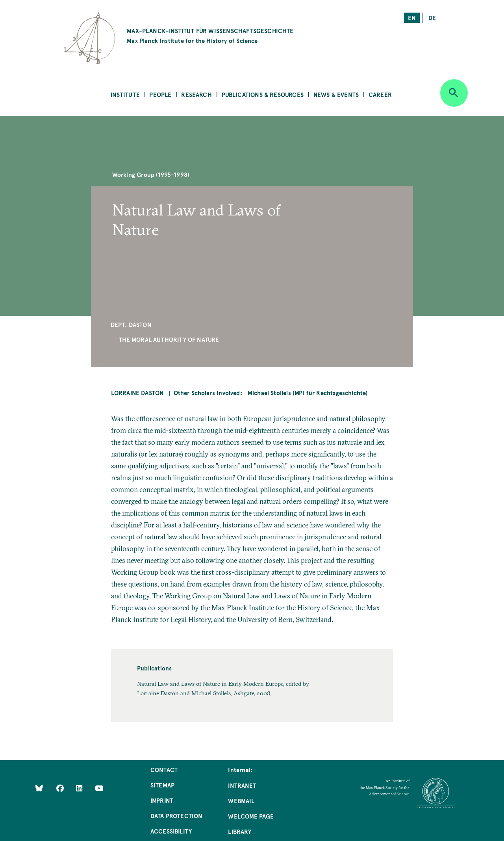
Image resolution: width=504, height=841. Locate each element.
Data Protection (177, 816)
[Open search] (454, 93)
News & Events (336, 94)
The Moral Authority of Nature (169, 339)
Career (380, 94)
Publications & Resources (263, 94)
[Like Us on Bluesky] (39, 788)
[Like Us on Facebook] (61, 788)
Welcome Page (251, 816)
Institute (125, 94)
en (412, 18)
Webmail (241, 801)
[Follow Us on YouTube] (99, 788)
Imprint (162, 800)
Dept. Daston (131, 324)
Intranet (242, 785)
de (432, 18)
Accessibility (171, 831)
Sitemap (162, 785)
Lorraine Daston (138, 393)
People (160, 94)
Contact (164, 770)
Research (196, 94)
